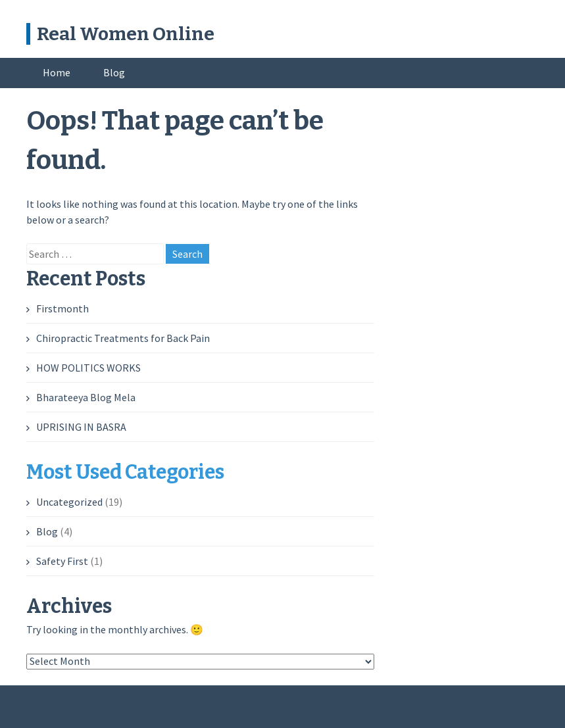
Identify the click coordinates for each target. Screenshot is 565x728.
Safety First (62, 561)
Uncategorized (69, 502)
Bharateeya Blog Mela (86, 397)
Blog (114, 72)
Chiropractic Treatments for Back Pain (123, 338)
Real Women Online (126, 34)
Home (57, 72)
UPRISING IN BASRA (81, 427)
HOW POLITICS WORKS (88, 368)
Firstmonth (62, 308)
